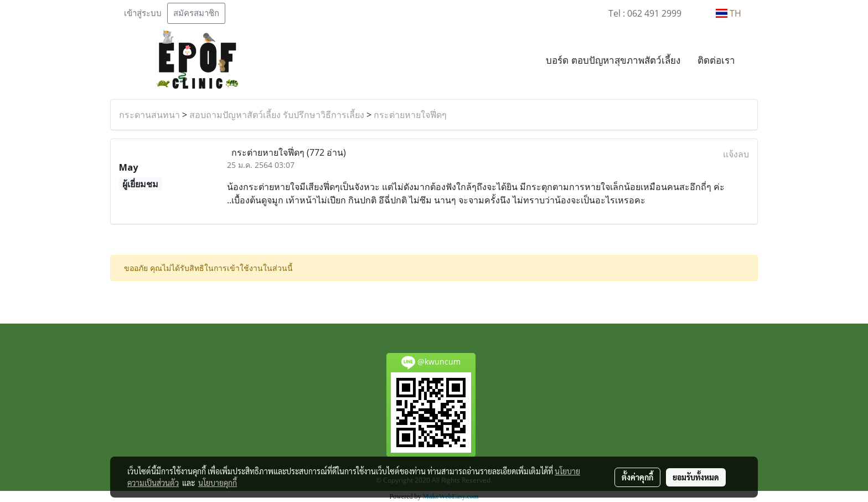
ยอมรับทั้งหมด (696, 477)
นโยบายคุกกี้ (218, 483)
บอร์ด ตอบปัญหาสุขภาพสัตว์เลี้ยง (613, 60)
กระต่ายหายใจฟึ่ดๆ (410, 115)
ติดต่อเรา (716, 60)
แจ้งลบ (736, 154)
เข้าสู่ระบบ (143, 13)
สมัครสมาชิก (196, 13)
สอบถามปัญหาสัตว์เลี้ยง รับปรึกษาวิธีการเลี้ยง (277, 115)
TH (728, 13)
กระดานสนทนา (149, 115)
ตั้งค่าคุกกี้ (637, 477)
